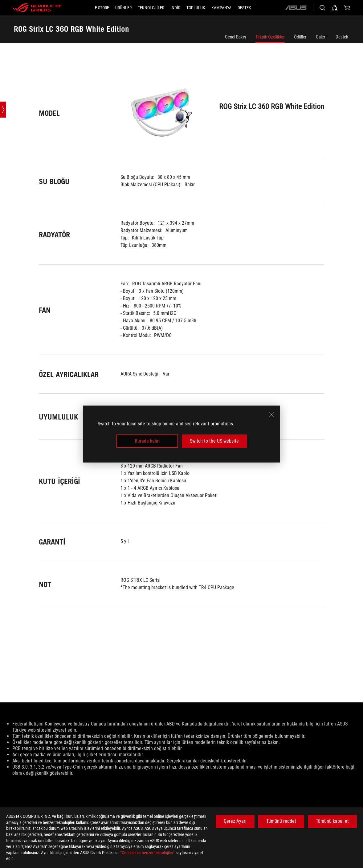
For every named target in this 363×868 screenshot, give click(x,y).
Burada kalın (147, 441)
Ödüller (300, 37)
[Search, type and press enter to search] (322, 8)
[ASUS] (296, 8)
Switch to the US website (214, 441)
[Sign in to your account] (335, 8)
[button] (123, 8)
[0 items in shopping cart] (347, 8)
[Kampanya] (221, 8)
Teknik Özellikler (270, 37)
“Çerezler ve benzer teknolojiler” (147, 853)
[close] (271, 414)
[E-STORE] (102, 8)
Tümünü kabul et (332, 821)
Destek (342, 37)
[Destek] (244, 8)
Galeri (321, 37)
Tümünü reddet (281, 821)
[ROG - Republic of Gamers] (37, 8)
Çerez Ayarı (235, 821)
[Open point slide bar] (3, 110)
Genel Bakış (236, 37)
